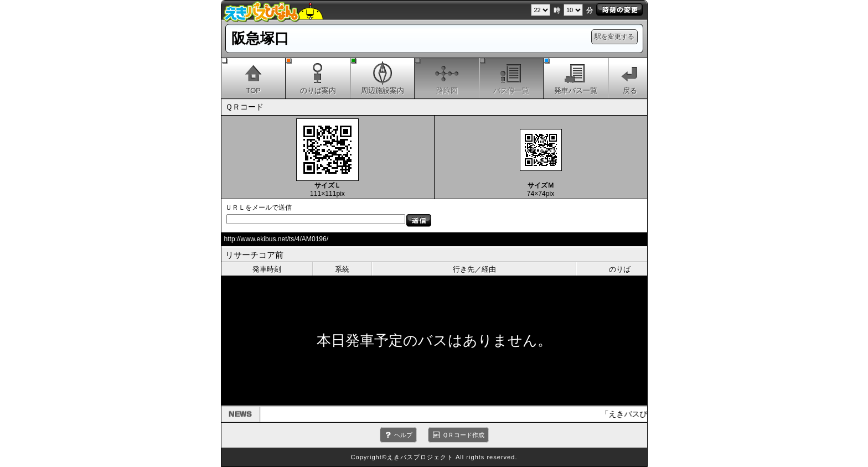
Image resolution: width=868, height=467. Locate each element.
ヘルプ (403, 435)
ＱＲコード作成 (463, 435)
